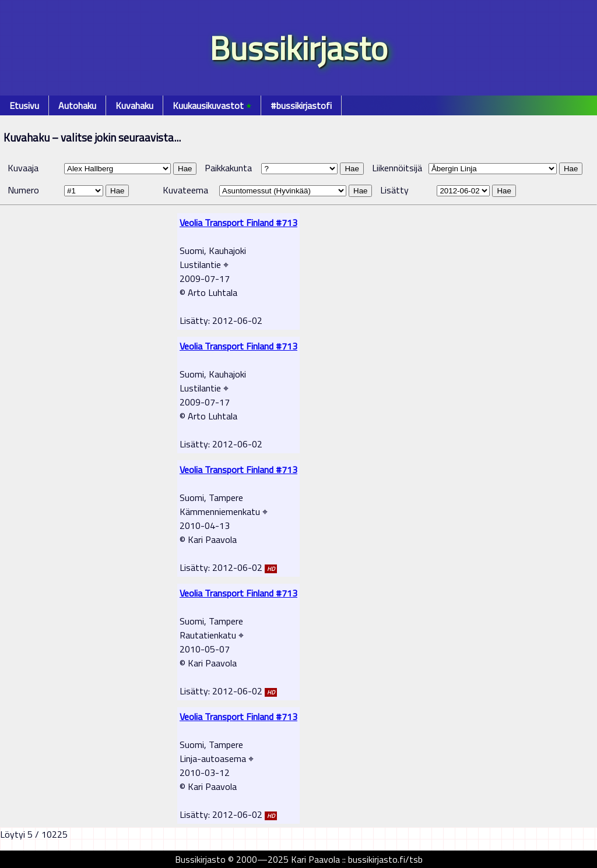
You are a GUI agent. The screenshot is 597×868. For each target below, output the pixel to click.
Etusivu (24, 105)
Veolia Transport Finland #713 (238, 223)
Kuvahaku (134, 105)
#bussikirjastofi (301, 105)
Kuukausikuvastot (212, 105)
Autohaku (77, 105)
